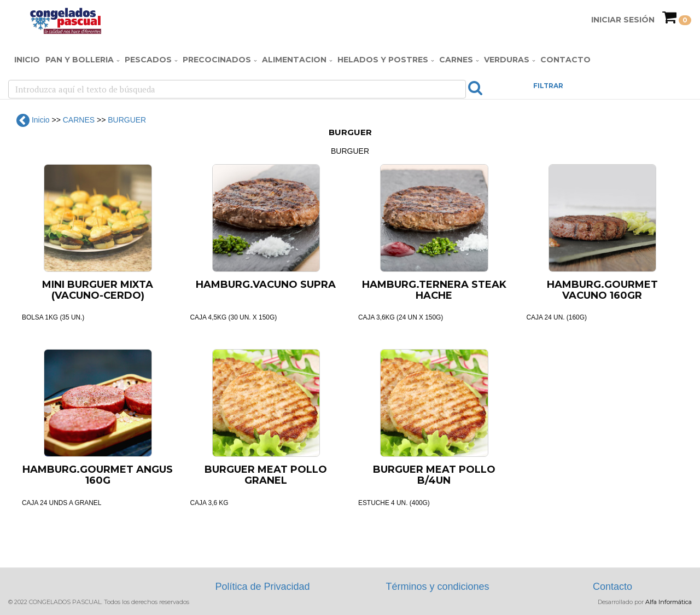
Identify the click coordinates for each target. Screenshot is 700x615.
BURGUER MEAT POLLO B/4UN (434, 475)
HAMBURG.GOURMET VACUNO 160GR (602, 290)
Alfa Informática (669, 602)
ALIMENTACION (294, 60)
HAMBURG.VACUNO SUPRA (266, 285)
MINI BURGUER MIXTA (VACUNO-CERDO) (98, 290)
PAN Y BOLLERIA (80, 60)
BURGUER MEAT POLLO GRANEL (266, 475)
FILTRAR (548, 86)
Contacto (565, 60)
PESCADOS (148, 60)
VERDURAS (507, 60)
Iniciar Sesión (623, 20)
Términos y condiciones (437, 587)
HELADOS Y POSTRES (383, 60)
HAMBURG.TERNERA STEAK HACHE (434, 290)
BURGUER (127, 120)
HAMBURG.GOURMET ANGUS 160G (98, 475)
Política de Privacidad (262, 587)
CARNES (456, 60)
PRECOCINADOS (217, 60)
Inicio (27, 60)
